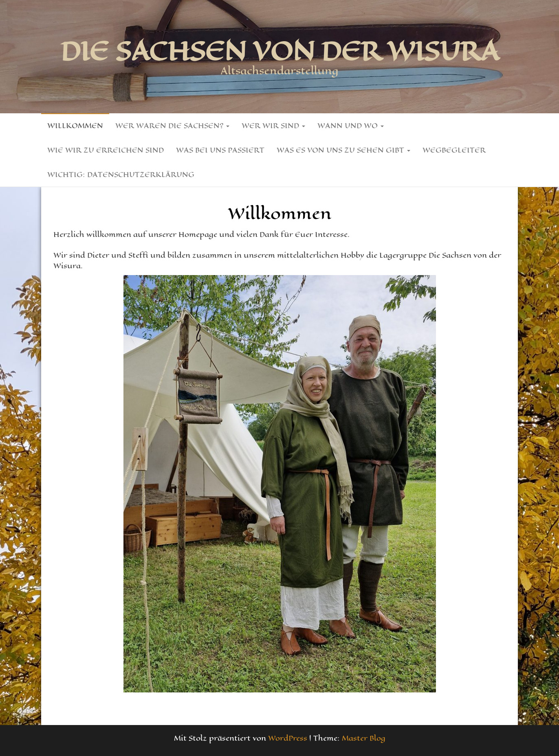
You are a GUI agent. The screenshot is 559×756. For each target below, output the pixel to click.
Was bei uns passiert (220, 150)
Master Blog (364, 738)
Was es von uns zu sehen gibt (343, 150)
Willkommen (75, 126)
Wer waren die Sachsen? (172, 126)
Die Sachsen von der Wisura (280, 51)
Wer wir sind (273, 126)
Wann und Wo (351, 126)
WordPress (288, 738)
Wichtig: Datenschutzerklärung (121, 174)
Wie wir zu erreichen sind (106, 150)
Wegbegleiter (454, 150)
